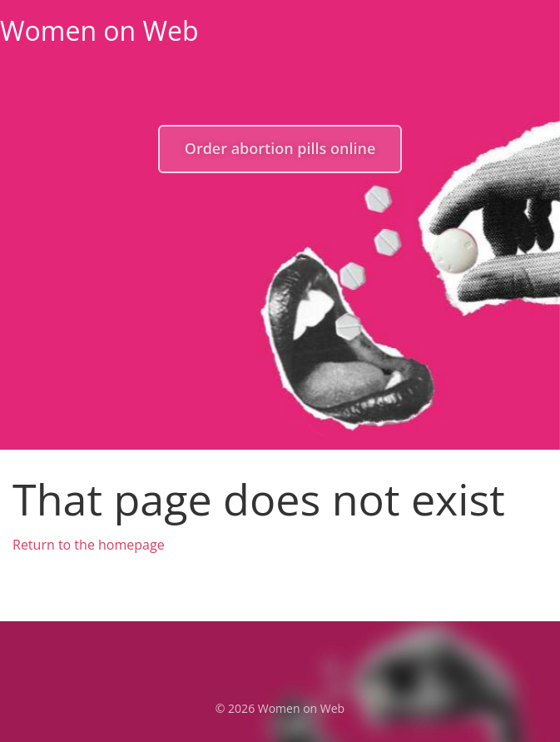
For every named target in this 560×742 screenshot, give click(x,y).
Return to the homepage (89, 545)
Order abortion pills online (280, 148)
